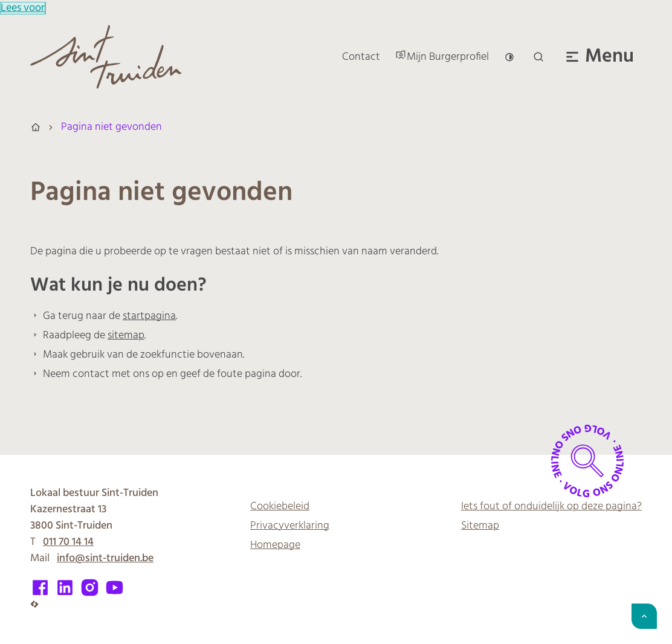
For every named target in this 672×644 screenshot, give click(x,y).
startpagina (149, 316)
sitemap (126, 336)
